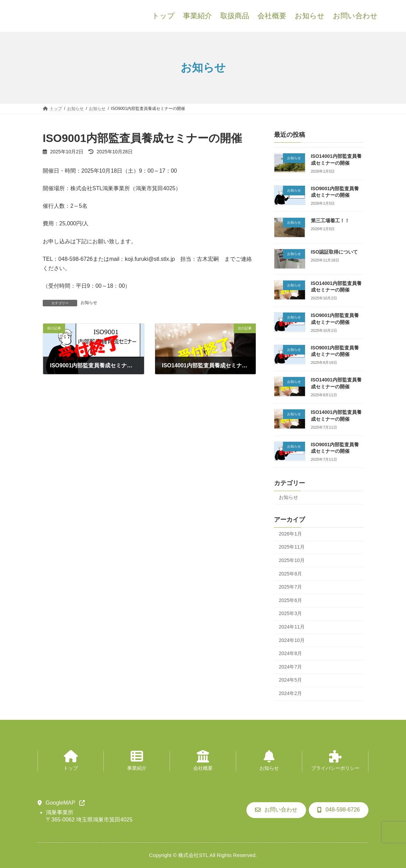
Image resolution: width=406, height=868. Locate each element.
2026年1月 (290, 534)
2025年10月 (292, 560)
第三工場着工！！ (330, 221)
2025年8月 (290, 574)
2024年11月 (292, 627)
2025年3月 (290, 613)
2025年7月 (290, 587)
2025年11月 (292, 547)
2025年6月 (290, 600)
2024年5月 (290, 680)
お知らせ (89, 303)
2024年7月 (290, 667)
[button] (61, 803)
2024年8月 (290, 653)
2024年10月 (292, 640)
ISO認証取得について (334, 252)
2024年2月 (290, 693)
